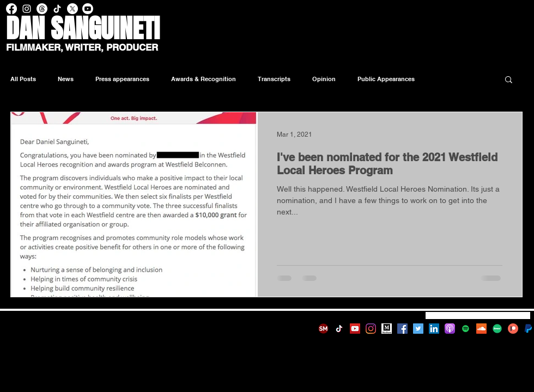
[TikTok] (339, 329)
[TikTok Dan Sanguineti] (57, 9)
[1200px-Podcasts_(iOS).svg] (450, 329)
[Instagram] (371, 329)
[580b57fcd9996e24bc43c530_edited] (529, 329)
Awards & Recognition (204, 79)
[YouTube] (355, 329)
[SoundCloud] (481, 329)
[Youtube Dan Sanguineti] (88, 9)
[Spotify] (466, 329)
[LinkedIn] (434, 329)
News (66, 79)
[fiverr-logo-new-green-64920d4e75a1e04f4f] (497, 329)
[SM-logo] (323, 329)
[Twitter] (418, 329)
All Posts (23, 79)
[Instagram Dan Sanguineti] (27, 9)
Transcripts (274, 79)
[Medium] (387, 329)
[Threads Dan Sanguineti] (42, 9)
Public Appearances (386, 79)
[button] (509, 80)
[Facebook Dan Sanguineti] (11, 9)
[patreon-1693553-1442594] (513, 329)
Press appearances (122, 79)
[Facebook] (402, 329)
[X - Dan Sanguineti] (72, 9)
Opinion (324, 79)
